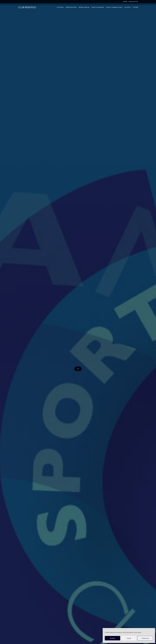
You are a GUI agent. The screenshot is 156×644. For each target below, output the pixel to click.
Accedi (125, 2)
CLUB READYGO (27, 7)
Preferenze (145, 638)
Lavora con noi (133, 2)
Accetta (112, 638)
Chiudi (129, 638)
